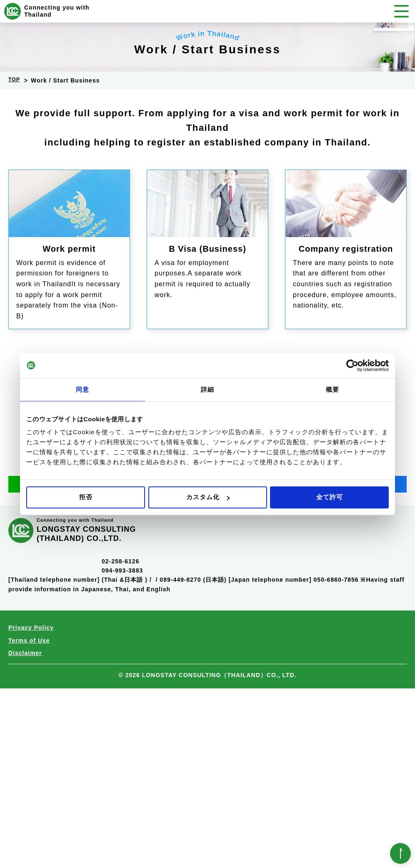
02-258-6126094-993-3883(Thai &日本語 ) (125, 750)
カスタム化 (208, 497)
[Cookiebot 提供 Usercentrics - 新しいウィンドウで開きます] (352, 365)
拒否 (86, 497)
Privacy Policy (31, 807)
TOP (15, 80)
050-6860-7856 (191, 582)
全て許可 (330, 497)
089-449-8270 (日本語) (193, 759)
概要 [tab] (332, 389)
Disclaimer (25, 833)
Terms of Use (29, 820)
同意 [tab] (82, 389)
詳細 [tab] (207, 389)
